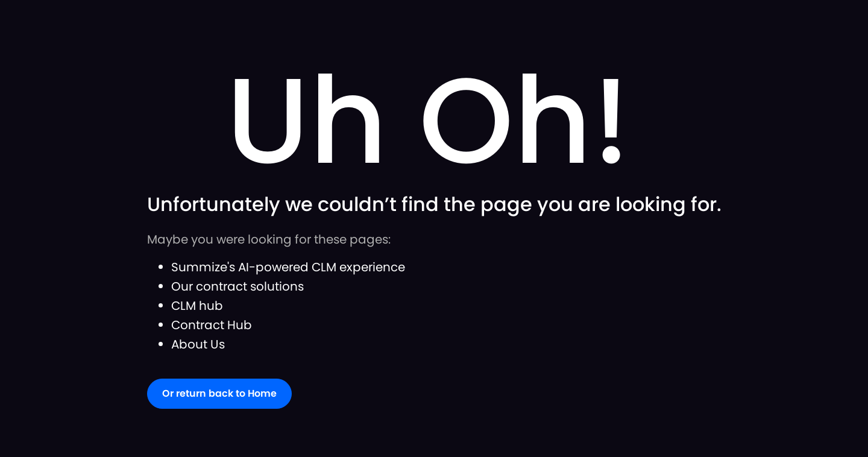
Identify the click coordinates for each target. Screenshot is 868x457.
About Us (198, 344)
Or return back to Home (219, 393)
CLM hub (197, 306)
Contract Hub (212, 325)
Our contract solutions (237, 286)
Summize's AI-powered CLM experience (288, 267)
